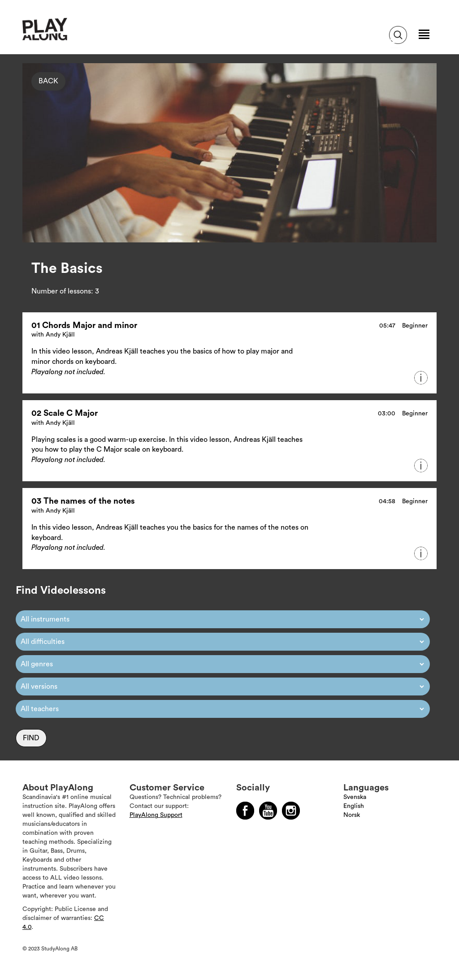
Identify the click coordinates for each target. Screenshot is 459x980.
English (354, 806)
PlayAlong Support (156, 815)
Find (31, 738)
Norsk (352, 815)
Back (48, 81)
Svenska (355, 797)
